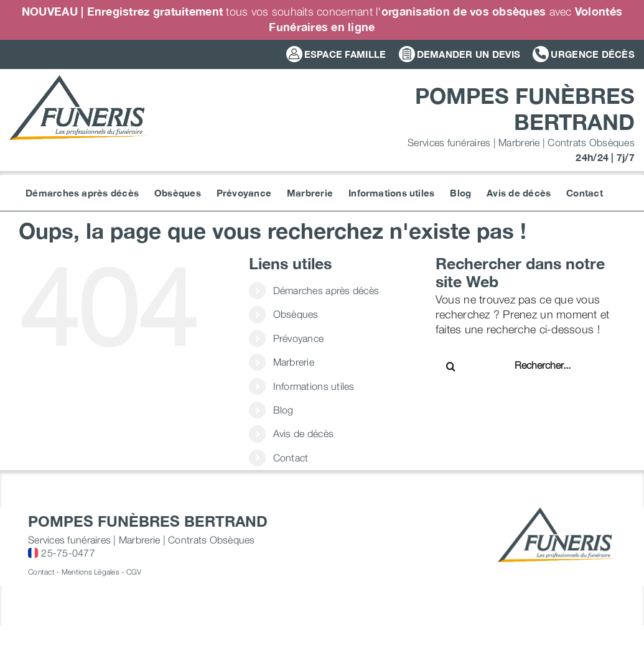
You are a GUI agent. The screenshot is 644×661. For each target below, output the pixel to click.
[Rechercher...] (554, 365)
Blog (283, 410)
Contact (291, 458)
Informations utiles (314, 386)
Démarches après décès (326, 290)
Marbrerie (294, 362)
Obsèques (296, 314)
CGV (134, 572)
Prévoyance (299, 338)
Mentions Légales (91, 572)
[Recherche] (451, 366)
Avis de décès (304, 433)
